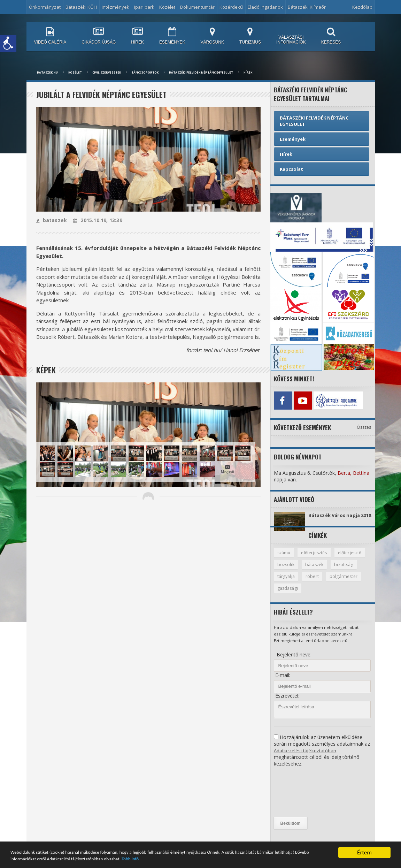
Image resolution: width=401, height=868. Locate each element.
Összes (364, 425)
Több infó (235, 859)
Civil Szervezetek (107, 72)
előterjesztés (316, 558)
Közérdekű (231, 7)
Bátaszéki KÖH (81, 7)
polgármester (292, 594)
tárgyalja (317, 582)
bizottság (287, 582)
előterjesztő (290, 570)
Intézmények (115, 7)
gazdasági (328, 594)
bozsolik (322, 570)
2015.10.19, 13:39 (97, 220)
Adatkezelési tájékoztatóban (306, 757)
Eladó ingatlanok (265, 7)
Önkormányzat (45, 7)
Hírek (248, 72)
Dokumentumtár (197, 7)
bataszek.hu (47, 72)
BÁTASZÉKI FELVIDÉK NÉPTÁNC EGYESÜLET (201, 72)
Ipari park (144, 7)
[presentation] (302, 798)
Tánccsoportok (145, 72)
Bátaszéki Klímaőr (307, 7)
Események (293, 139)
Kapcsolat (291, 169)
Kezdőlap (362, 7)
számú (284, 558)
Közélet (167, 7)
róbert (344, 582)
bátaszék (352, 570)
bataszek (51, 220)
